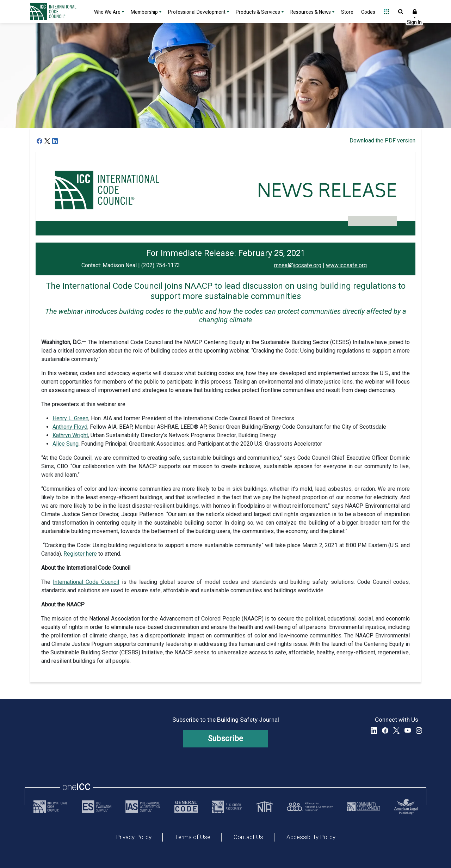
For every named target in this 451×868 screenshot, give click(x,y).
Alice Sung (66, 444)
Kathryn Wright (70, 435)
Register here (80, 554)
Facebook (385, 731)
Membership (144, 12)
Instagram (419, 731)
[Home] (57, 12)
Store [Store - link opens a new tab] (347, 12)
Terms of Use (193, 837)
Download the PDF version (382, 140)
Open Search (401, 12)
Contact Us (248, 837)
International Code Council (86, 582)
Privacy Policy (134, 837)
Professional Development (197, 12)
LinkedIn (374, 731)
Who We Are (107, 12)
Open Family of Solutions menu (387, 12)
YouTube (408, 731)
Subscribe (226, 738)
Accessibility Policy (311, 837)
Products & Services (258, 12)
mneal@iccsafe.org (298, 265)
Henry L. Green (70, 418)
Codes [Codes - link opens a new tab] (368, 12)
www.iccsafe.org (346, 265)
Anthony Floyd (70, 427)
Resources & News (311, 12)
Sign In (415, 12)
